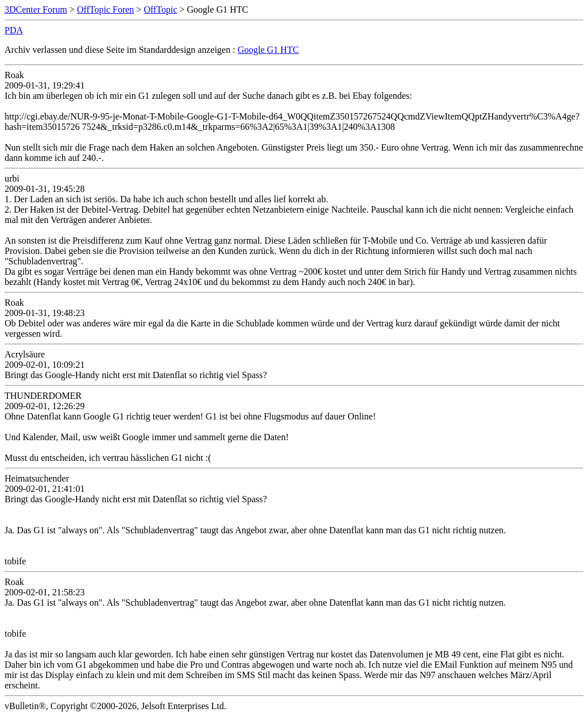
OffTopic (160, 9)
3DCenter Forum (36, 9)
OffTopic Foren (105, 9)
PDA (14, 30)
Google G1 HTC (268, 50)
